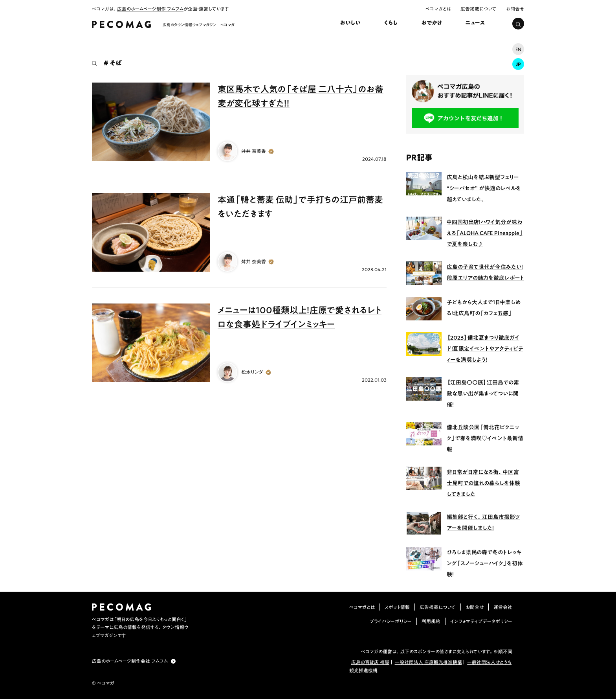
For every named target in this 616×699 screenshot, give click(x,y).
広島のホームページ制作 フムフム (150, 9)
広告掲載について (478, 9)
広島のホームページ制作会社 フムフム (130, 661)
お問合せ (515, 9)
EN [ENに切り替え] (518, 49)
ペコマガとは (438, 9)
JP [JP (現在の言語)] (518, 64)
